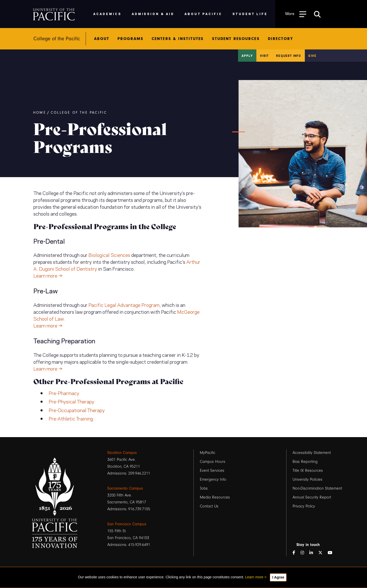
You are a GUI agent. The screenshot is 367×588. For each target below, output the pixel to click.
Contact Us (209, 506)
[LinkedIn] (313, 553)
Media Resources (215, 497)
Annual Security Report (312, 497)
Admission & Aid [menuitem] (153, 14)
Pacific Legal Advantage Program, (125, 305)
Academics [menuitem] (107, 14)
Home (40, 113)
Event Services (212, 471)
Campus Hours (213, 462)
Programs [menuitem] (131, 39)
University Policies (307, 479)
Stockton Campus (122, 453)
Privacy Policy (304, 506)
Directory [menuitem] (281, 39)
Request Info (289, 56)
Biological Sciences (109, 255)
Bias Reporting (305, 462)
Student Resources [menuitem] (236, 39)
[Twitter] (322, 553)
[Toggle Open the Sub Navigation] (296, 14)
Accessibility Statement (312, 453)
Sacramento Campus (125, 488)
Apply (247, 56)
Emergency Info (213, 479)
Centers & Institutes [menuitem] (178, 39)
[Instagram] (304, 553)
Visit (265, 56)
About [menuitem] (102, 39)
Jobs (204, 488)
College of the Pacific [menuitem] (57, 39)
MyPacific (208, 453)
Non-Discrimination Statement (317, 488)
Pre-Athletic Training (71, 418)
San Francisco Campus (127, 524)
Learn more (254, 577)
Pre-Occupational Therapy (77, 410)
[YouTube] (332, 553)
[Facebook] (296, 553)
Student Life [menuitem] (250, 14)
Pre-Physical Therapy (71, 401)
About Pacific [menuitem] (203, 14)
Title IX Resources (308, 471)
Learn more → (48, 275)
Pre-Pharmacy (64, 393)
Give (312, 56)
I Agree (278, 577)
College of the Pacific (79, 113)
